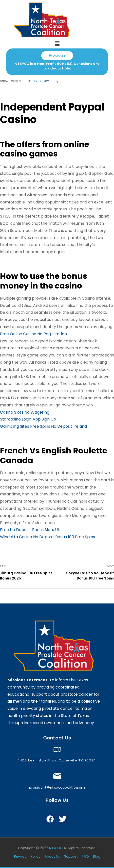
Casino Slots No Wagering (25, 412)
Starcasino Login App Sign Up (28, 419)
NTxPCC (56, 848)
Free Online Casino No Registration (33, 334)
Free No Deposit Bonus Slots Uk (30, 530)
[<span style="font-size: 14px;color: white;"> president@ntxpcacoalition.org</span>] (57, 776)
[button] (57, 44)
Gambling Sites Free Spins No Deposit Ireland (43, 426)
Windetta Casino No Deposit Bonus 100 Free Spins (47, 537)
